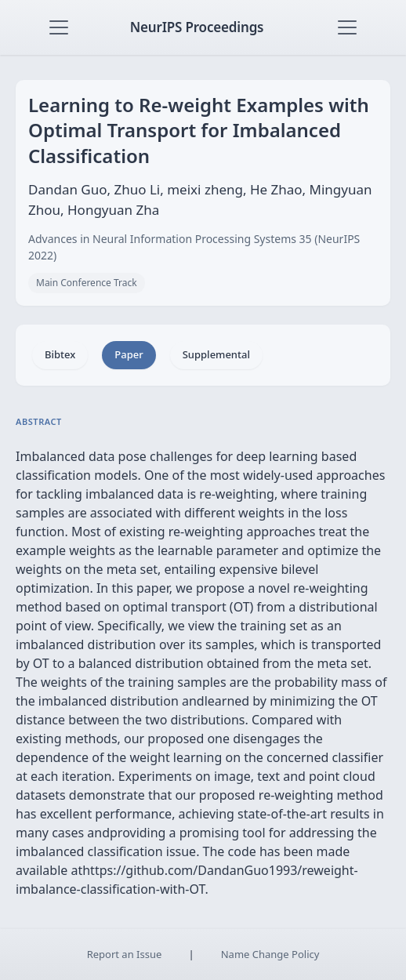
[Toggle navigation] (59, 27)
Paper (129, 354)
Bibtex (60, 354)
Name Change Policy (270, 954)
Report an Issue (125, 954)
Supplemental (216, 354)
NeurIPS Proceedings (197, 27)
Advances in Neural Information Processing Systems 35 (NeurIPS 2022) (194, 247)
